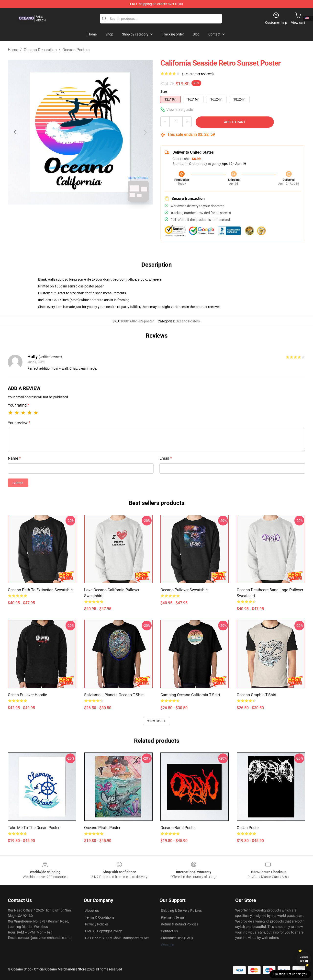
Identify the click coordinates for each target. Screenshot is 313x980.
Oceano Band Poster (178, 828)
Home (13, 50)
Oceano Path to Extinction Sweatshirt (40, 590)
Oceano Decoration (40, 50)
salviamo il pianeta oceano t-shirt (114, 695)
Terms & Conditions (100, 917)
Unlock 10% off (304, 959)
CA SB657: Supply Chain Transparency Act (117, 938)
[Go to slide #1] (67, 216)
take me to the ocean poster (34, 828)
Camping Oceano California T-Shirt (190, 695)
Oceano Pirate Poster (102, 828)
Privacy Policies (97, 924)
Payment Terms (173, 917)
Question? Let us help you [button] (290, 974)
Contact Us (169, 931)
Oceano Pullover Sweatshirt (184, 590)
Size (164, 91)
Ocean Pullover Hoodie (27, 695)
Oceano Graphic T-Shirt (257, 695)
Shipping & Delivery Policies (181, 911)
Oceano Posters (76, 50)
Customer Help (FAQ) (177, 938)
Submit (18, 483)
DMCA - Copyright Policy (103, 931)
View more (157, 721)
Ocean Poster (248, 828)
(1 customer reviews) (198, 74)
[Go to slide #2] (93, 216)
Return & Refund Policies (179, 924)
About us (92, 911)
